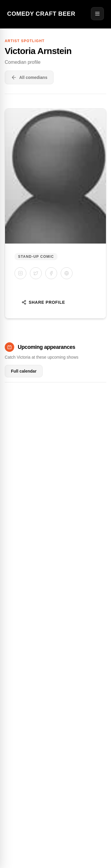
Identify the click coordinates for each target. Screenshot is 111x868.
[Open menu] (97, 14)
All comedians (29, 77)
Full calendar (24, 371)
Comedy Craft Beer (41, 14)
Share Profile (43, 302)
